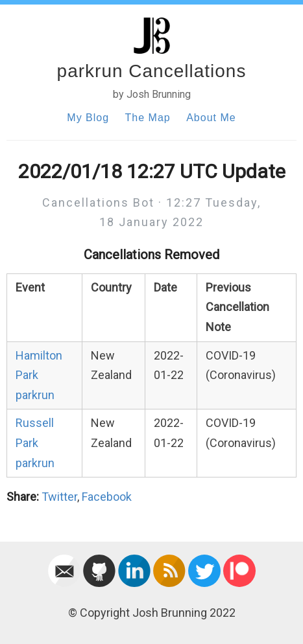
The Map (148, 118)
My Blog (88, 118)
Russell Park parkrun (35, 443)
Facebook (107, 497)
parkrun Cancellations (152, 71)
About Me (211, 118)
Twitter (59, 497)
